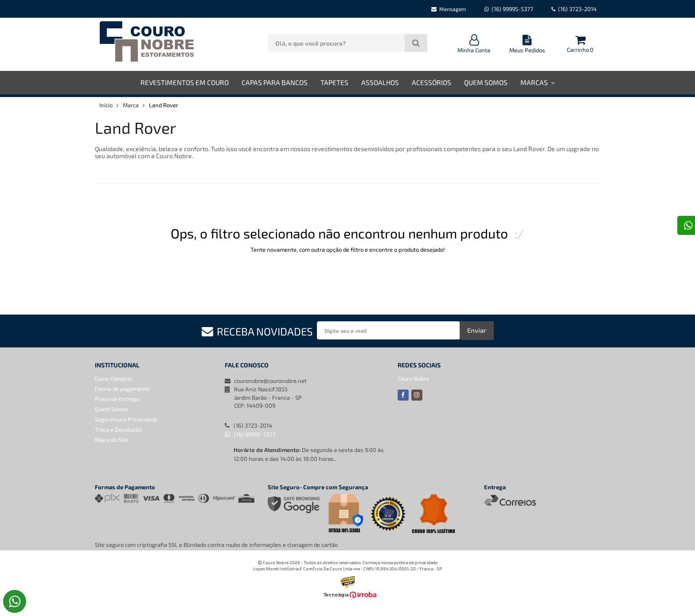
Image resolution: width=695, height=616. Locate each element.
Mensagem (449, 9)
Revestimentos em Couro (185, 82)
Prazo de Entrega (117, 399)
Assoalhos (380, 82)
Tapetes (334, 82)
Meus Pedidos (527, 44)
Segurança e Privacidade (126, 419)
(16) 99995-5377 (250, 434)
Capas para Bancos (275, 82)
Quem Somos (486, 82)
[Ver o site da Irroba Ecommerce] (347, 596)
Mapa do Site (111, 440)
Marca (131, 105)
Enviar (477, 330)
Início (106, 105)
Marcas (538, 82)
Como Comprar (114, 378)
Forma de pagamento (122, 389)
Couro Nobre (413, 378)
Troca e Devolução (118, 429)
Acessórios (431, 82)
